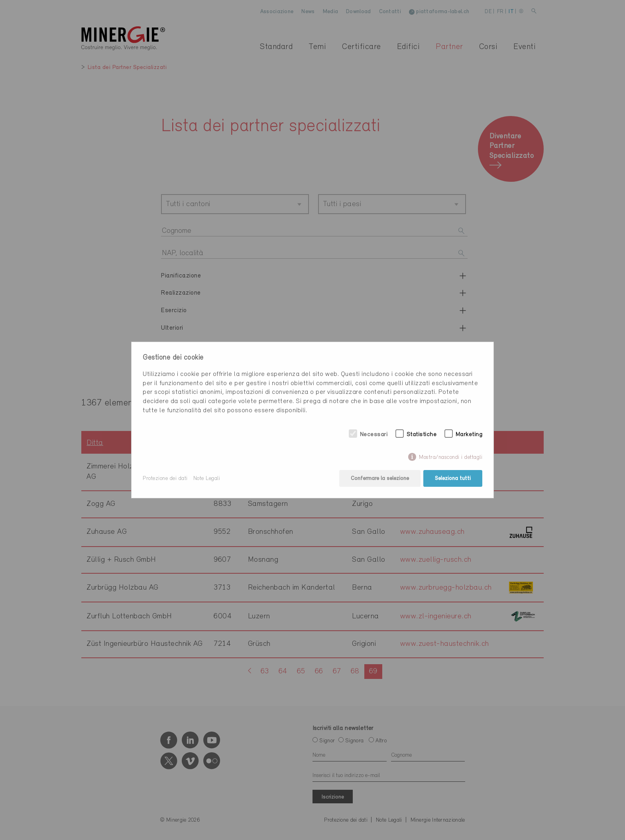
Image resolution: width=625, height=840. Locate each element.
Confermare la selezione (380, 479)
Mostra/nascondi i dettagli (451, 457)
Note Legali (207, 479)
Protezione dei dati (165, 479)
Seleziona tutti (453, 479)
